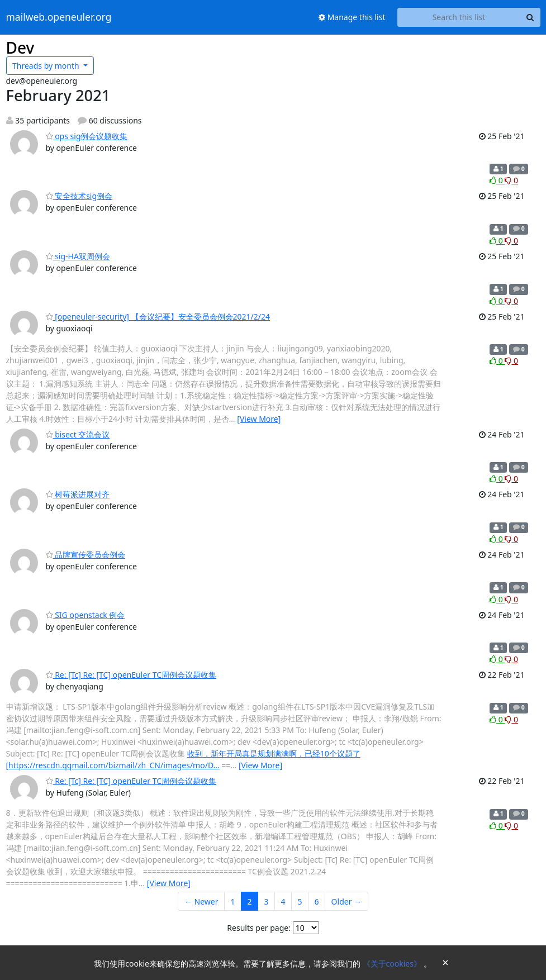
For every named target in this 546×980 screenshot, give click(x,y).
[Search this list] (459, 17)
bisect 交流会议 (78, 434)
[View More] (259, 419)
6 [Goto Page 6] (317, 901)
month (47, 66)
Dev (20, 47)
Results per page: (259, 928)
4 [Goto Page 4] (283, 901)
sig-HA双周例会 (78, 256)
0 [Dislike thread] (511, 180)
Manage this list (352, 17)
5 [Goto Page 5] (300, 901)
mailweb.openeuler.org (59, 17)
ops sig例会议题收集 (87, 136)
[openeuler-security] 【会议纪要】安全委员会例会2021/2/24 (158, 317)
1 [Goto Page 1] (233, 901)
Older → (346, 901)
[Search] (530, 17)
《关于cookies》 (393, 964)
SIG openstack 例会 (86, 615)
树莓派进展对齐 (78, 494)
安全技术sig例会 (79, 196)
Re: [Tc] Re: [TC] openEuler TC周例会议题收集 (131, 675)
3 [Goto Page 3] (267, 901)
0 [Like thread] (497, 180)
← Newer (201, 901)
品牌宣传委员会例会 (86, 555)
